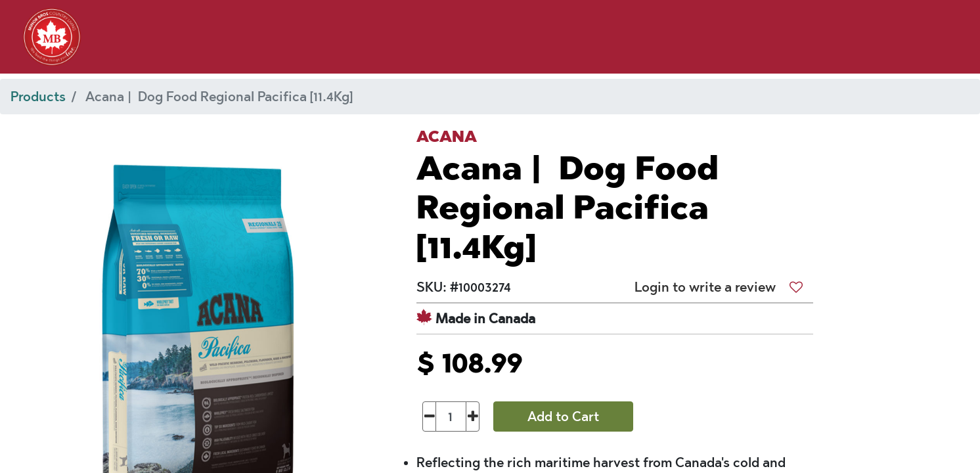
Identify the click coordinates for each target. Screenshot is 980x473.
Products (38, 97)
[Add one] (473, 417)
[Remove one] (429, 417)
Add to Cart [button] (563, 417)
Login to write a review (705, 287)
